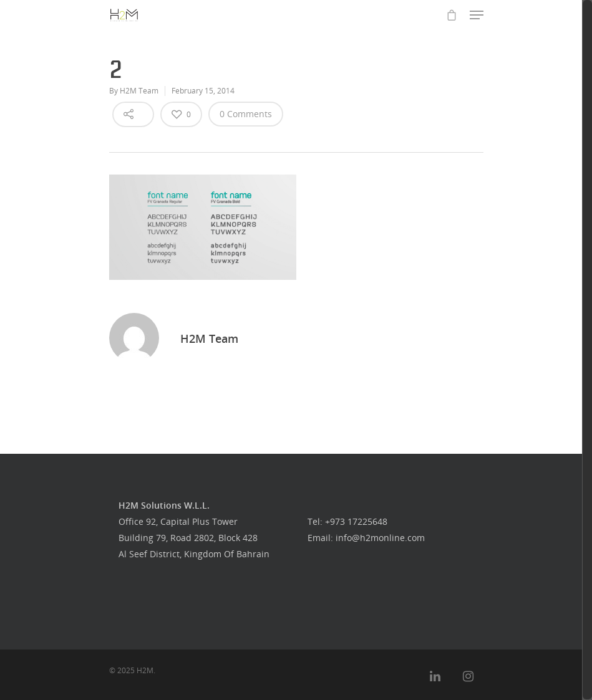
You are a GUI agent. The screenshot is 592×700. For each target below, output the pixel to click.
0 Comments (246, 114)
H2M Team (139, 91)
